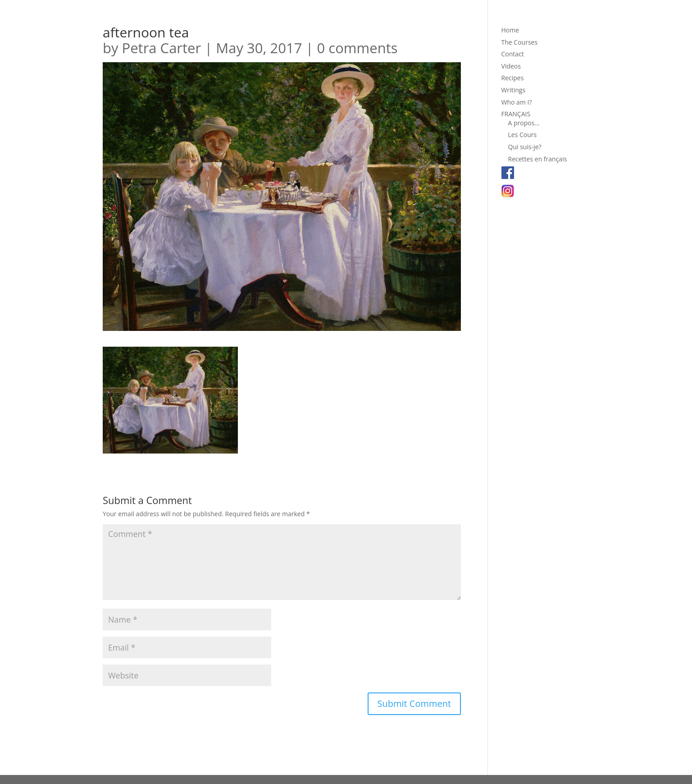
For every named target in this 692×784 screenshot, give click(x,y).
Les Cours (523, 135)
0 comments (357, 48)
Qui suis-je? (525, 147)
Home (510, 30)
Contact (513, 54)
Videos (511, 66)
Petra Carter (162, 48)
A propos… (524, 123)
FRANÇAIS (516, 114)
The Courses (520, 42)
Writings (514, 90)
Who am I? (517, 102)
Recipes (513, 78)
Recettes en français (538, 159)
